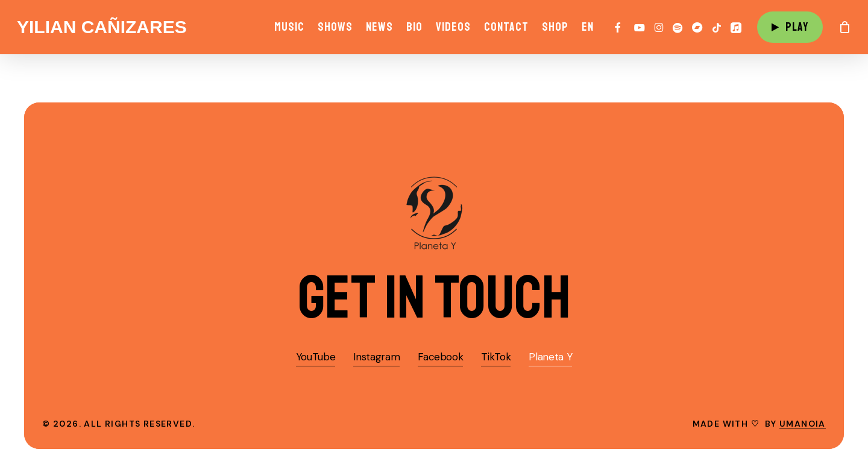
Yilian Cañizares (102, 27)
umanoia (803, 424)
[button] (434, 298)
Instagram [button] (376, 357)
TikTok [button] (496, 357)
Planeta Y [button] (550, 357)
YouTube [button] (316, 357)
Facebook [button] (440, 357)
